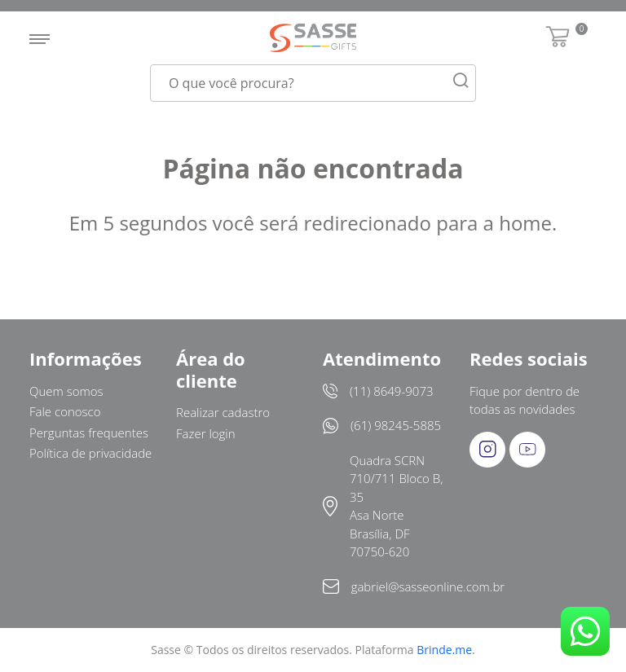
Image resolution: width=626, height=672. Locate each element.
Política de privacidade (90, 453)
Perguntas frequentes (89, 433)
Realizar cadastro (223, 412)
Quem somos (66, 391)
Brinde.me (444, 650)
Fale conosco (65, 411)
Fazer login (206, 433)
